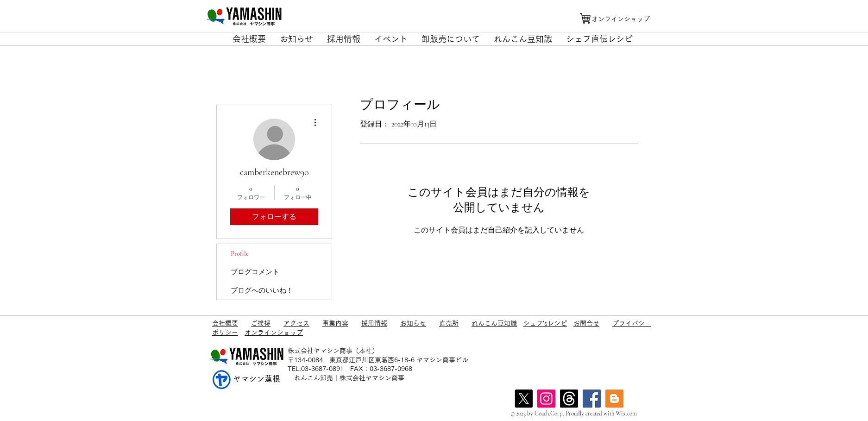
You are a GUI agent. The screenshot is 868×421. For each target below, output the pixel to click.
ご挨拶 (261, 323)
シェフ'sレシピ (545, 323)
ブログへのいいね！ (262, 290)
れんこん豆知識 (494, 323)
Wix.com (626, 414)
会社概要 (225, 323)
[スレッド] (569, 399)
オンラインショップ (274, 333)
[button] (249, 39)
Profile (240, 253)
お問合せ (586, 323)
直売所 (449, 323)
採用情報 (374, 323)
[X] (524, 399)
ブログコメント (255, 272)
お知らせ (413, 323)
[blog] (614, 399)
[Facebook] (592, 399)
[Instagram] (546, 399)
